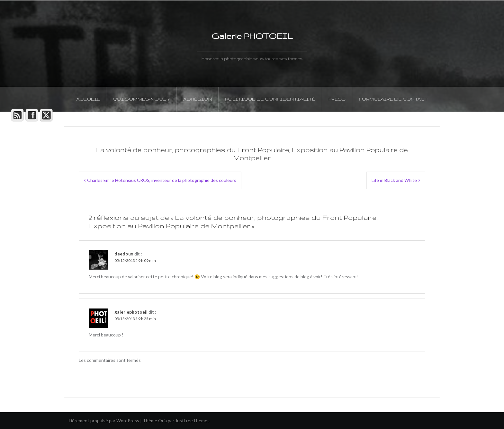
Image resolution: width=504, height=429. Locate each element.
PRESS (337, 99)
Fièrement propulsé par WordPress (104, 420)
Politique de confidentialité (270, 99)
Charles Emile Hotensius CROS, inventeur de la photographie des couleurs (162, 180)
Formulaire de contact (393, 99)
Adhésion (198, 99)
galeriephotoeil (131, 312)
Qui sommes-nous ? (141, 99)
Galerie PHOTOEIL (252, 36)
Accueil (88, 99)
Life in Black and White (394, 180)
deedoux (124, 254)
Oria (162, 420)
